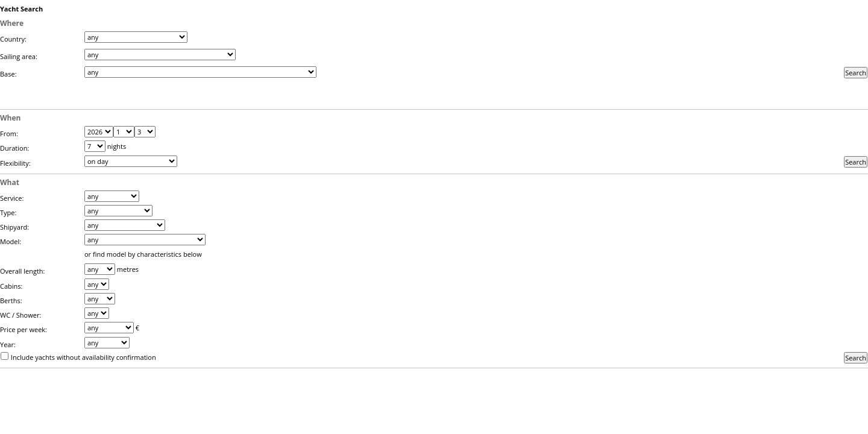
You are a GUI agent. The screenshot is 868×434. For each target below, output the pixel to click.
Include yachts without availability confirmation (83, 357)
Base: (8, 74)
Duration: (14, 148)
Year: (8, 344)
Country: (13, 39)
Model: (11, 241)
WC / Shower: (20, 315)
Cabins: (11, 286)
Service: (12, 198)
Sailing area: (19, 56)
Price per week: (24, 329)
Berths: (11, 300)
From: (9, 134)
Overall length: (22, 271)
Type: (8, 212)
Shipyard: (14, 227)
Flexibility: (15, 163)
